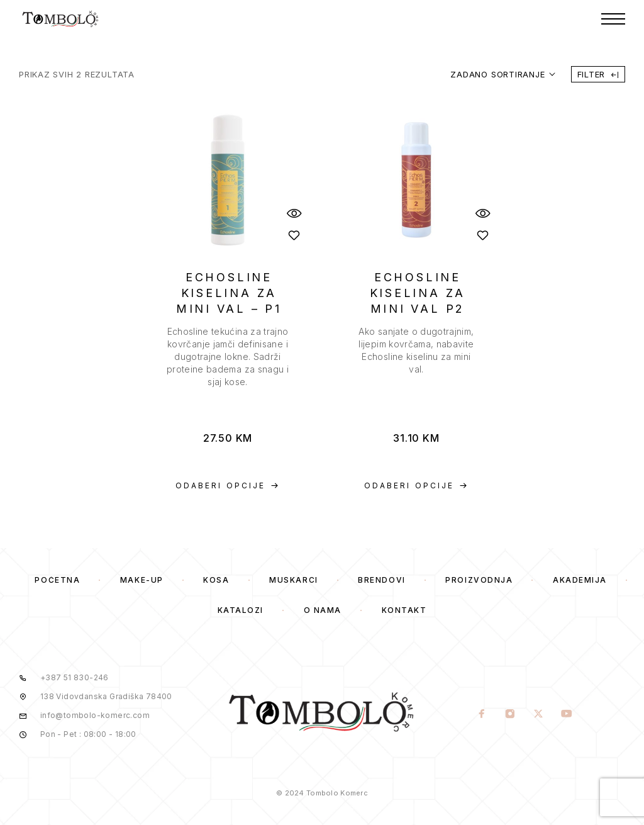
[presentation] (228, 357)
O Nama (323, 610)
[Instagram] (510, 714)
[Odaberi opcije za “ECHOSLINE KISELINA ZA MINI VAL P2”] (416, 486)
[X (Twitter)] (538, 714)
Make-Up (142, 580)
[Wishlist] (294, 235)
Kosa (216, 580)
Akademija (580, 580)
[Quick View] (294, 213)
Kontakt (404, 610)
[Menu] (613, 19)
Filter (598, 74)
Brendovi (381, 580)
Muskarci (293, 580)
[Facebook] (481, 714)
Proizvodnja (479, 580)
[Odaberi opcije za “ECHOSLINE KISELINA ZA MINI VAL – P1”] (228, 486)
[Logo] (61, 19)
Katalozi (241, 610)
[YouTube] (566, 714)
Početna (57, 580)
